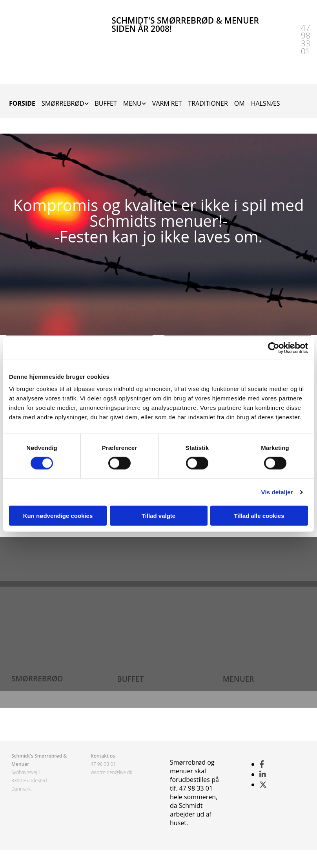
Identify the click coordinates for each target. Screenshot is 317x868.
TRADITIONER (208, 103)
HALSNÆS (266, 103)
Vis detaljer (277, 492)
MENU (132, 103)
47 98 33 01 (103, 764)
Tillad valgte (158, 516)
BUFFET (106, 103)
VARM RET (167, 103)
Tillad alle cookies (259, 516)
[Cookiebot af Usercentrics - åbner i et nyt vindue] (274, 348)
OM (240, 103)
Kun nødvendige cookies (58, 516)
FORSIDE (22, 103)
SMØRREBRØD (63, 103)
